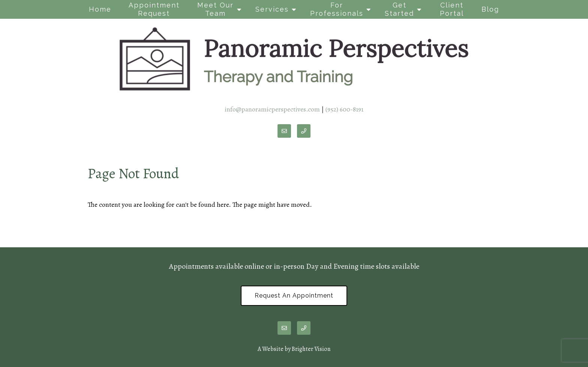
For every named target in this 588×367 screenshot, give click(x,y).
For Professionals (337, 9)
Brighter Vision (311, 349)
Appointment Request (154, 9)
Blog (490, 9)
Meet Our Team (215, 9)
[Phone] (304, 131)
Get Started (399, 9)
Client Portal (452, 9)
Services (272, 9)
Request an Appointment (294, 296)
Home (100, 9)
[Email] (284, 131)
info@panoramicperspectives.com (272, 109)
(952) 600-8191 (344, 109)
